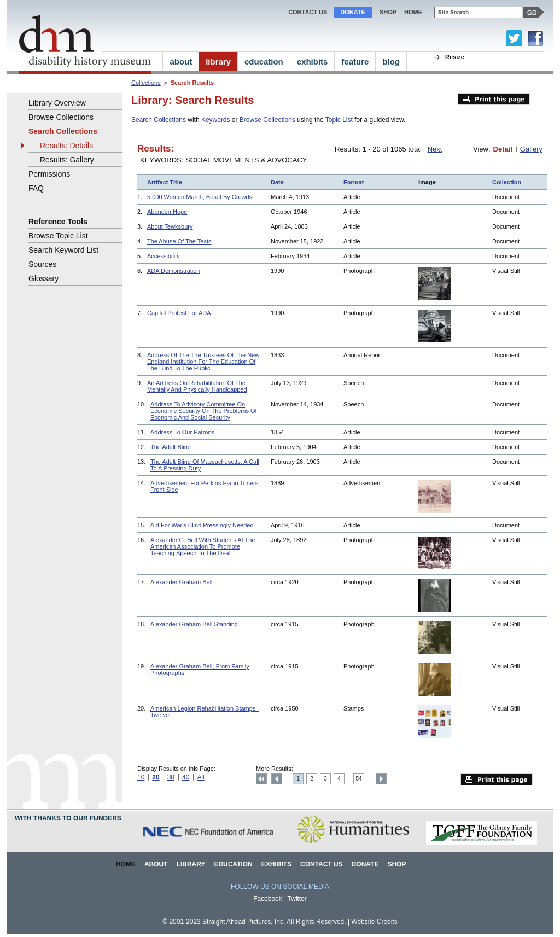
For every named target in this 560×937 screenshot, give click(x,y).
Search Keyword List (63, 250)
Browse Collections (267, 120)
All (200, 777)
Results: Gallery (67, 160)
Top (261, 779)
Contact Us (308, 12)
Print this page (494, 99)
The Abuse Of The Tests (179, 241)
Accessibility (164, 256)
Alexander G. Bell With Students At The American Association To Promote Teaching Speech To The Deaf (203, 546)
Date (277, 182)
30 (171, 777)
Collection (507, 182)
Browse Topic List (58, 236)
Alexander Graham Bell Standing (194, 624)
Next (435, 149)
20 (156, 777)
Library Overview (57, 103)
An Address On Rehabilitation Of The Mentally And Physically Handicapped (197, 386)
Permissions (49, 174)
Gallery (531, 149)
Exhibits (276, 864)
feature (355, 62)
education (264, 62)
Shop (388, 12)
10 (141, 777)
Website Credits (374, 922)
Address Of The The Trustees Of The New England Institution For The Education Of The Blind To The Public (203, 362)
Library (191, 864)
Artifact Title (165, 182)
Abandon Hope (167, 212)
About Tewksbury (170, 226)
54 (359, 779)
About (156, 864)
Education (233, 864)
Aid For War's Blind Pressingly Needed (202, 525)
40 (186, 777)
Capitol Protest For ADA (179, 313)
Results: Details (66, 146)
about (181, 62)
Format (354, 182)
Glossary (43, 278)
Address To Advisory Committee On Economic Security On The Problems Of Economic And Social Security (204, 411)
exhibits (313, 62)
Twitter (297, 899)
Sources (42, 264)
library (218, 62)
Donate (353, 12)
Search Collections (159, 120)
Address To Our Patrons (182, 432)
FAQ (36, 188)
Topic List (339, 120)
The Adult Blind (171, 447)
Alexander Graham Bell (182, 582)
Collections (146, 83)
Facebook (268, 899)
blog (391, 62)
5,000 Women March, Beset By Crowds (200, 197)
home (413, 12)
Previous (277, 779)
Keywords (216, 120)
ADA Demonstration (173, 271)
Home (126, 864)
